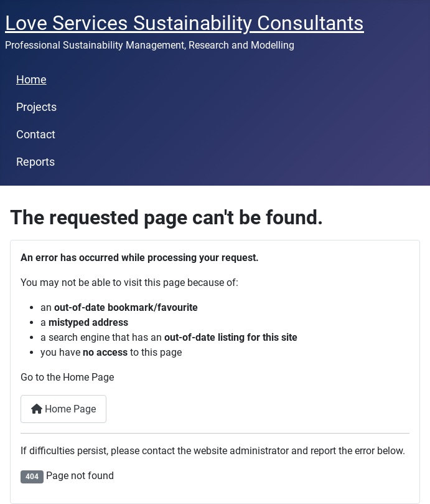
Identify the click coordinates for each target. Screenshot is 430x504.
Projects (36, 107)
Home (31, 80)
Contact (36, 135)
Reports (35, 162)
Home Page (63, 409)
